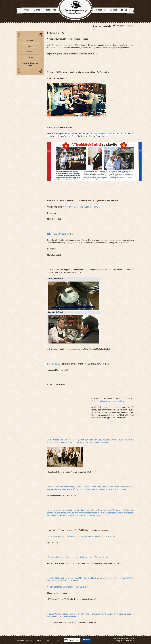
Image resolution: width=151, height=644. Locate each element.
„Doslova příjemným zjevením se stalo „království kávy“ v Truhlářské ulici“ (78, 557)
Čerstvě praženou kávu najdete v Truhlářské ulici (68, 587)
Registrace (130, 26)
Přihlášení (121, 26)
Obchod (30, 41)
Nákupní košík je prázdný (102, 26)
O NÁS (48, 640)
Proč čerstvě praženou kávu (30, 64)
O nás (27, 10)
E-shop (37, 10)
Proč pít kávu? (54, 364)
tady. (65, 78)
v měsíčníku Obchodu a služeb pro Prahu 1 (81, 207)
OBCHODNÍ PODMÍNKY (24, 640)
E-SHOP (56, 640)
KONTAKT (39, 640)
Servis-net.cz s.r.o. (129, 641)
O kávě (30, 46)
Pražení (30, 57)
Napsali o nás (50, 10)
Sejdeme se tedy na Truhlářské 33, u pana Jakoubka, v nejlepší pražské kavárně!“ (82, 536)
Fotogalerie (101, 10)
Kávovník (30, 52)
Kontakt (113, 10)
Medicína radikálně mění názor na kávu (108, 401)
